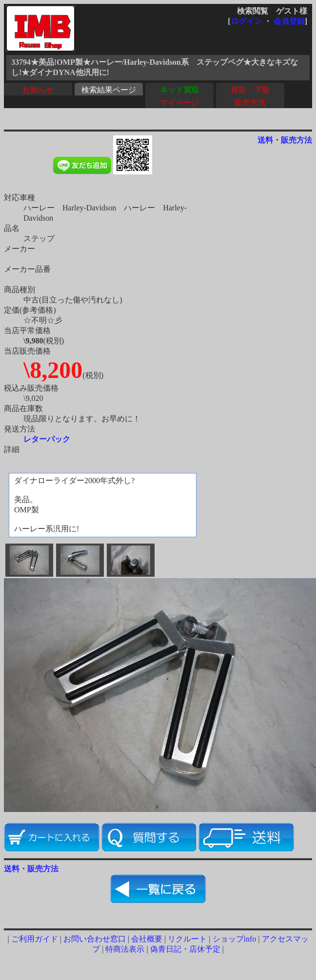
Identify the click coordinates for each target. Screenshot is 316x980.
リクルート (187, 939)
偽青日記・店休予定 (185, 949)
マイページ (179, 103)
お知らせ (38, 90)
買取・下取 (250, 90)
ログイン (246, 21)
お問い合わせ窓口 (95, 939)
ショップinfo (235, 939)
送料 (265, 140)
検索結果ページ (109, 90)
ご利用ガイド (35, 939)
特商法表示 (125, 949)
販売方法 (250, 103)
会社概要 (147, 939)
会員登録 (289, 21)
